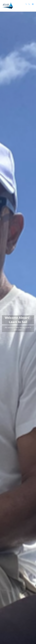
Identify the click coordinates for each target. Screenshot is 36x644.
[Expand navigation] (33, 4)
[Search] (27, 4)
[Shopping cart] (29, 4)
